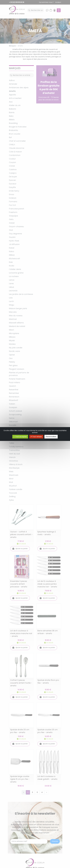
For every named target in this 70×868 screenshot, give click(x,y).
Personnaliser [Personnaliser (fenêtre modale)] (51, 437)
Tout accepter (20, 437)
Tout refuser (36, 437)
